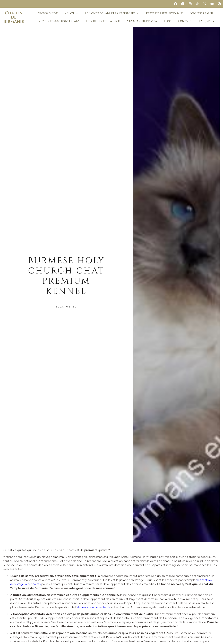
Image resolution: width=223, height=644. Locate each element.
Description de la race (103, 21)
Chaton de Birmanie (14, 17)
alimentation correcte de (93, 607)
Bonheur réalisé (201, 13)
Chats (72, 13)
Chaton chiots (48, 13)
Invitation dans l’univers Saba (57, 21)
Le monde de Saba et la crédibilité (112, 13)
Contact (184, 21)
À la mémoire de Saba (142, 21)
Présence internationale (164, 13)
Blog (168, 21)
